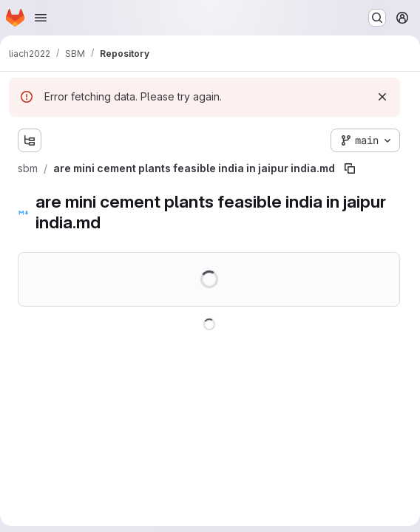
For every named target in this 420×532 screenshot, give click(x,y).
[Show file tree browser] (30, 140)
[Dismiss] (382, 97)
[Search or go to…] (377, 18)
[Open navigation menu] (41, 18)
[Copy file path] (350, 168)
